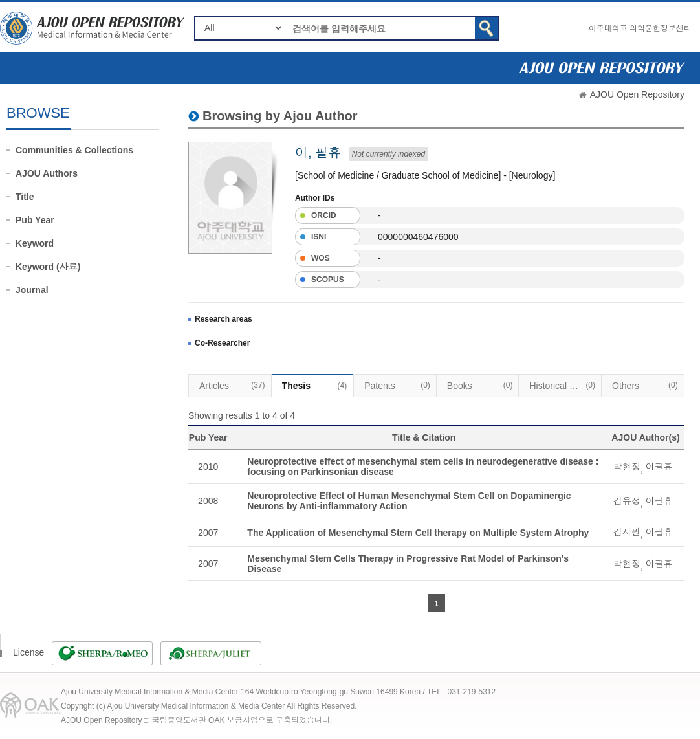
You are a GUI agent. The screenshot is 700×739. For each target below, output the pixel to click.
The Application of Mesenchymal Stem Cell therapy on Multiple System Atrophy (418, 533)
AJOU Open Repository (637, 94)
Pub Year (35, 220)
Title (25, 197)
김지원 (627, 532)
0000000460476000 (418, 237)
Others (645, 385)
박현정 (627, 467)
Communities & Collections (74, 150)
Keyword (35, 243)
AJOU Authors (47, 173)
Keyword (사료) (48, 267)
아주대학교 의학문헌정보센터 (640, 28)
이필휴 (659, 467)
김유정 (627, 501)
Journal (32, 290)
